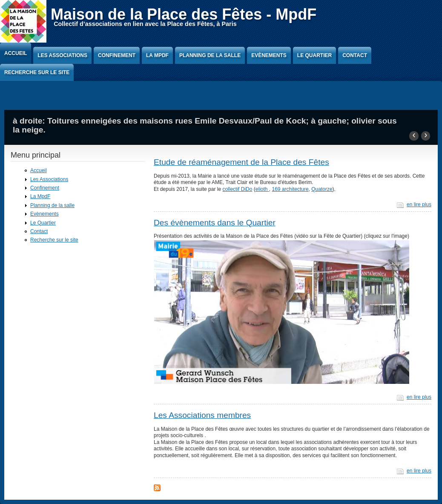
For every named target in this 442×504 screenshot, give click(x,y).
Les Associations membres (202, 415)
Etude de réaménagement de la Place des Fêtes (241, 162)
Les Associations (62, 55)
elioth (262, 189)
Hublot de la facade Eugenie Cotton (82, 130)
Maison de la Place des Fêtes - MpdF (184, 14)
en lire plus (419, 204)
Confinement (117, 55)
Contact (355, 55)
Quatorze (322, 189)
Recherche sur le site (37, 72)
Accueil (16, 53)
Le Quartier (314, 55)
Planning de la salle (210, 55)
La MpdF (157, 55)
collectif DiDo (237, 189)
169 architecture (290, 189)
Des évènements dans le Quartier (215, 223)
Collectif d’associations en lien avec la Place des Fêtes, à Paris (145, 24)
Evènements (269, 55)
